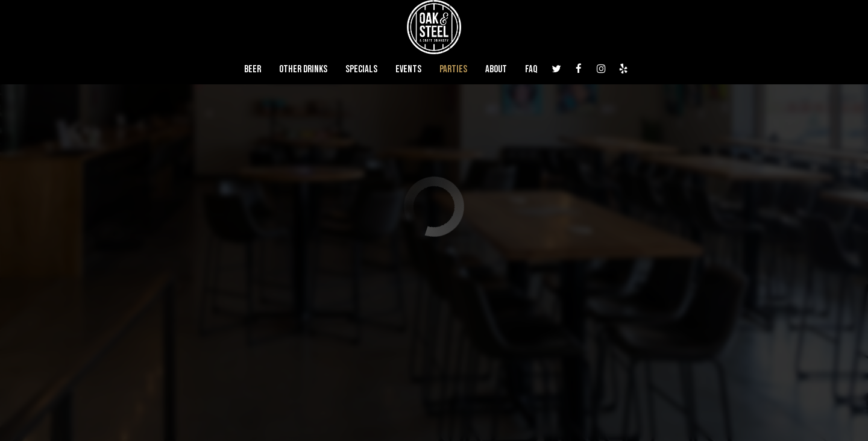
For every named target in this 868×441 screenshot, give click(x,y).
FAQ (531, 69)
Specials (361, 69)
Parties (453, 69)
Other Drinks (303, 69)
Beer (253, 69)
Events (408, 69)
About (496, 69)
